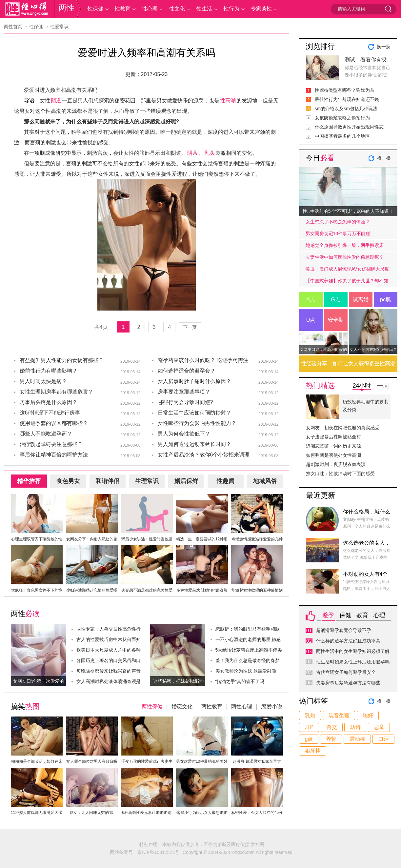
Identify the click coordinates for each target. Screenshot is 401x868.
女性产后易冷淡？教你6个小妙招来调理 (204, 455)
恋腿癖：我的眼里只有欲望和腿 (248, 629)
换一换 (384, 47)
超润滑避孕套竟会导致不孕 (344, 630)
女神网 (257, 844)
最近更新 (321, 495)
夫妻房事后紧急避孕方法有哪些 (348, 683)
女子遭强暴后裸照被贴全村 (333, 437)
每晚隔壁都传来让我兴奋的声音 (109, 671)
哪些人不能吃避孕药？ (46, 434)
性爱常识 (59, 27)
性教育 (123, 9)
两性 (67, 8)
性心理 (150, 9)
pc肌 (385, 300)
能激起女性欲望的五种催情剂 (257, 590)
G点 (335, 300)
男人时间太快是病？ (43, 381)
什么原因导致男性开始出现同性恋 (349, 127)
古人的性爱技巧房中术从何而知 (109, 639)
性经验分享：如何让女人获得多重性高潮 (348, 363)
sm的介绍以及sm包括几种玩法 (346, 109)
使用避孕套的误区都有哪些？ (54, 423)
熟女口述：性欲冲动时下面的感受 (340, 474)
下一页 (190, 327)
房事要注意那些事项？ (184, 392)
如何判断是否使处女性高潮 (333, 455)
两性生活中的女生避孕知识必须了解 (353, 651)
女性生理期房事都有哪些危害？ (56, 392)
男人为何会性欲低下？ (184, 434)
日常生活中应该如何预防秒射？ (194, 413)
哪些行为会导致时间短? (185, 402)
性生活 (204, 9)
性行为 (231, 9)
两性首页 (13, 27)
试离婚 (361, 300)
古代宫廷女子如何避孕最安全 (346, 672)
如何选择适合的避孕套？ (187, 371)
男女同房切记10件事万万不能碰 (338, 233)
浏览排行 (320, 46)
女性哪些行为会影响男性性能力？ (197, 423)
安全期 (336, 320)
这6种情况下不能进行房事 (50, 413)
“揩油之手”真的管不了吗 (240, 681)
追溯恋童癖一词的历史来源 (333, 446)
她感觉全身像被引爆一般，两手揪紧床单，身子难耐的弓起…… (345, 247)
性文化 (177, 9)
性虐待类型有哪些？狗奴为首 (345, 90)
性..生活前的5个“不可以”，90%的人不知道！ (348, 211)
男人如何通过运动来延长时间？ (194, 444)
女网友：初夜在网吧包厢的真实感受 (343, 428)
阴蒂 (192, 153)
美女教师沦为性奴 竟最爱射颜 (246, 671)
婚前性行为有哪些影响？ (49, 371)
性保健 (95, 9)
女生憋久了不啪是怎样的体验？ (338, 222)
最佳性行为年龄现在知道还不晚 (347, 99)
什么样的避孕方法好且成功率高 (348, 641)
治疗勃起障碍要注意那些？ (51, 444)
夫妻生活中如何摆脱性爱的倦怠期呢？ (345, 257)
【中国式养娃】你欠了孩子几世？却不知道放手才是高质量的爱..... (347, 282)
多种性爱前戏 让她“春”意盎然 (202, 590)
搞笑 (25, 707)
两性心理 (242, 707)
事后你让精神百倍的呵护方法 (54, 455)
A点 (311, 300)
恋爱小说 (272, 707)
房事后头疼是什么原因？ (49, 402)
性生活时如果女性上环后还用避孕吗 (353, 662)
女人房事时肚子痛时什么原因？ (194, 381)
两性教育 (212, 707)
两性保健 (152, 707)
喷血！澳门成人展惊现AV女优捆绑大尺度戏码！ (348, 271)
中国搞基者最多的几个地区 (342, 136)
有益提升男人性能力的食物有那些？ (62, 360)
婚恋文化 (182, 707)
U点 (311, 320)
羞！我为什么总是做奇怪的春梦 (248, 660)
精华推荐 (29, 481)
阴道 (56, 101)
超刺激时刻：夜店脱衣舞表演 (336, 464)
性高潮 (228, 101)
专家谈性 (261, 9)
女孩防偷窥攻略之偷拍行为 (342, 118)
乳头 (210, 153)
